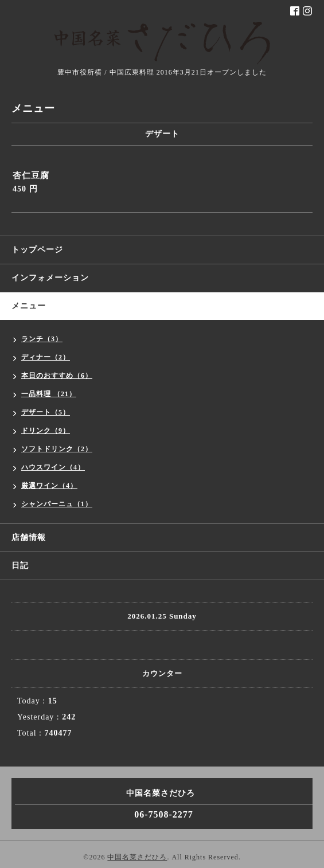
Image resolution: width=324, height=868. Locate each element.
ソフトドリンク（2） (57, 449)
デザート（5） (46, 412)
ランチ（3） (42, 339)
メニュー (29, 306)
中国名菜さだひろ (137, 857)
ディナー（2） (46, 357)
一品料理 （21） (49, 394)
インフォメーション (50, 278)
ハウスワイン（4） (53, 467)
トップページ (37, 250)
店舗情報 (29, 537)
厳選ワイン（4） (49, 486)
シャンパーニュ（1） (57, 504)
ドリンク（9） (46, 431)
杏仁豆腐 (31, 175)
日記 (20, 566)
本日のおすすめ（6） (57, 376)
